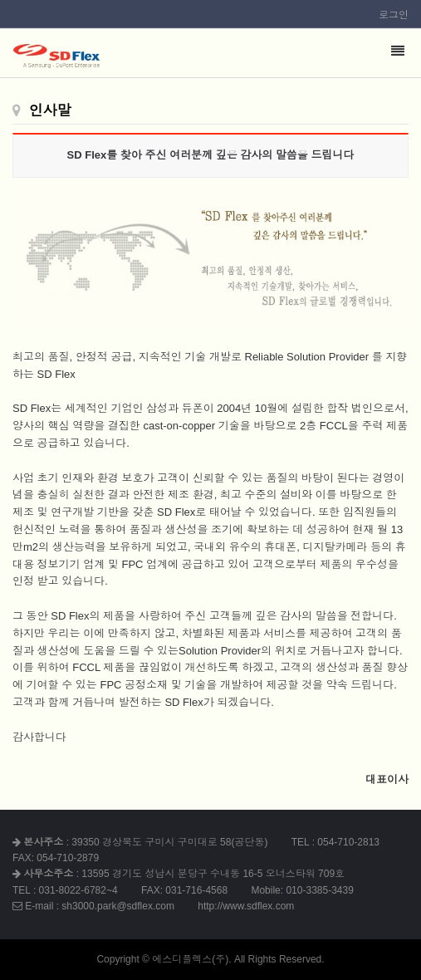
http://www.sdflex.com (246, 906)
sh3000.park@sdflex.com (118, 906)
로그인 (394, 15)
